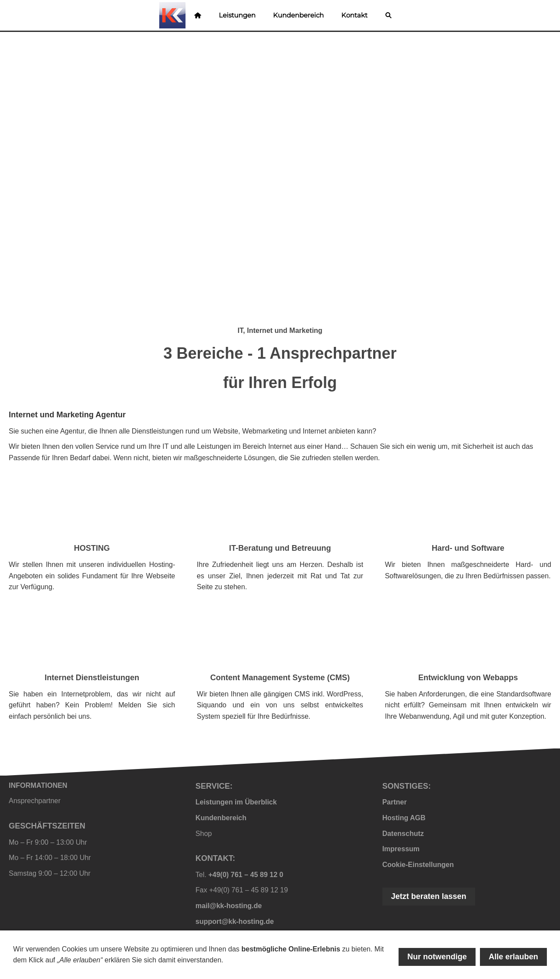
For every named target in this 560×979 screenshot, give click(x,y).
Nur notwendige (437, 957)
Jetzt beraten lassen (429, 896)
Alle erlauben (513, 957)
